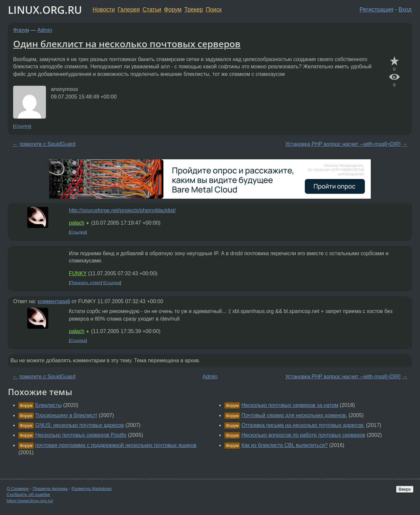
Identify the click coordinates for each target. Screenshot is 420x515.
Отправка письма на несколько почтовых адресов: (303, 425)
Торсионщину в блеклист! (66, 415)
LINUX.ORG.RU (45, 10)
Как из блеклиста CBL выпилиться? (285, 445)
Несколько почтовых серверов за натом (290, 405)
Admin (45, 30)
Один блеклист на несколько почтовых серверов (127, 44)
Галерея (129, 10)
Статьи (152, 10)
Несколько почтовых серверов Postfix (81, 435)
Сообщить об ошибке (28, 494)
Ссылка (22, 126)
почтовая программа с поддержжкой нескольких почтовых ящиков (116, 445)
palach (77, 223)
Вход (405, 10)
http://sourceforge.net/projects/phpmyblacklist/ (122, 210)
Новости (104, 10)
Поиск (214, 10)
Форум (173, 10)
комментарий (54, 301)
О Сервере (18, 489)
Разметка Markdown (92, 489)
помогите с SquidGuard (47, 144)
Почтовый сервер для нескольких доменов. (294, 415)
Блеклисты (48, 405)
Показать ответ (86, 283)
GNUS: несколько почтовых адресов (79, 425)
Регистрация (377, 10)
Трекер (194, 10)
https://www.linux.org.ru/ (30, 501)
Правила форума (50, 489)
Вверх (405, 489)
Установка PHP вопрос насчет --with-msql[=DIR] (343, 144)
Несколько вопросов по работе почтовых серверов (303, 435)
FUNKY (78, 273)
